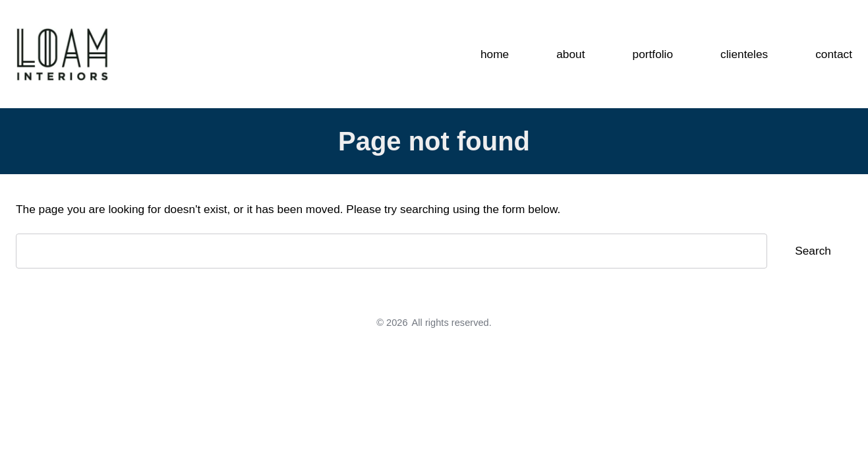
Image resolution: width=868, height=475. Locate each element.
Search (813, 251)
